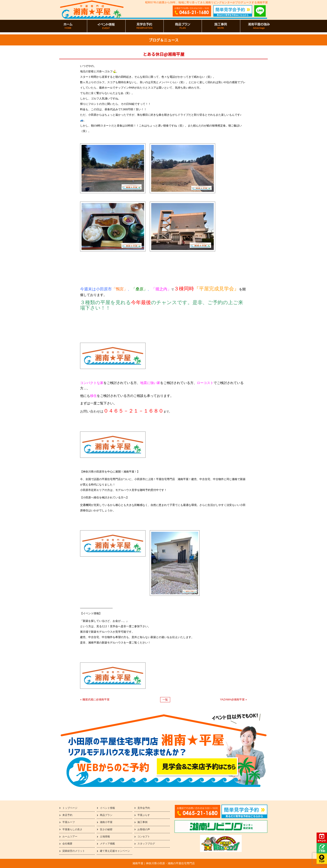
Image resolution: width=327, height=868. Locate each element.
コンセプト (144, 837)
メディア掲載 (107, 844)
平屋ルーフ (69, 822)
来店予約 (67, 815)
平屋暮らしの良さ (72, 829)
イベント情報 (107, 808)
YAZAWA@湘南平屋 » (233, 699)
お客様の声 (144, 829)
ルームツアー (70, 837)
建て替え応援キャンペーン (115, 851)
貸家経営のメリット (74, 851)
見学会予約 (144, 808)
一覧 (165, 700)
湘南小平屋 (106, 822)
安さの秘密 (106, 829)
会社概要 (67, 844)
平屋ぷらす (144, 815)
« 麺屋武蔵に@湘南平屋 (95, 699)
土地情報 (105, 837)
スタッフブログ (146, 844)
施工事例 (142, 822)
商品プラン (106, 815)
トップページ (70, 808)
